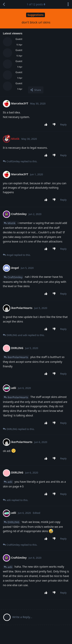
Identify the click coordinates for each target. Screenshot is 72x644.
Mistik (12, 223)
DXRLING (13, 522)
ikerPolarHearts (18, 357)
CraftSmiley (15, 277)
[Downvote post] (55, 125)
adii (10, 482)
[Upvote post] (47, 125)
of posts (36, 4)
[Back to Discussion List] (4, 4)
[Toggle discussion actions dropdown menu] (68, 4)
